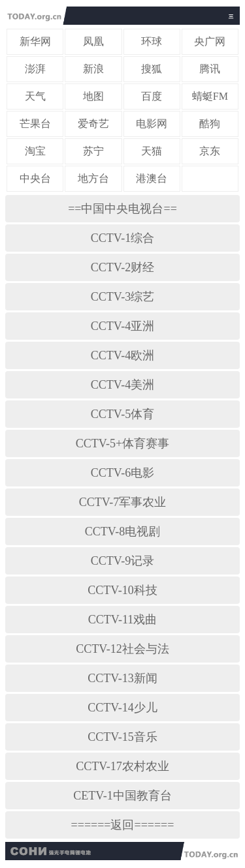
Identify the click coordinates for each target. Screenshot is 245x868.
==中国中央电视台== (122, 209)
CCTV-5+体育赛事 (123, 443)
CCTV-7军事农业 (122, 502)
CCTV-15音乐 (122, 737)
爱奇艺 (93, 124)
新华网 (35, 41)
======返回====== (123, 825)
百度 (152, 96)
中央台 (35, 178)
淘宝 (35, 151)
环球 (152, 41)
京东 (210, 151)
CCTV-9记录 (122, 561)
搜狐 (152, 69)
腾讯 (210, 69)
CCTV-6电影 (122, 473)
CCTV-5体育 (122, 414)
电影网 (152, 124)
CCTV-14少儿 (122, 708)
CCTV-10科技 (122, 590)
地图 (93, 96)
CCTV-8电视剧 (122, 531)
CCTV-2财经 (122, 267)
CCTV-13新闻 (122, 678)
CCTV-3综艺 (122, 297)
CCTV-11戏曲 (123, 620)
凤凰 (93, 41)
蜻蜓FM (210, 96)
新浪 (93, 69)
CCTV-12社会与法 (122, 649)
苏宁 (93, 151)
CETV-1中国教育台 (122, 796)
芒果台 (35, 124)
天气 (35, 96)
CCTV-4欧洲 (122, 355)
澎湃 (35, 69)
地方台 (93, 178)
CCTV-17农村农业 (122, 766)
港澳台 (152, 178)
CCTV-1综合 (122, 238)
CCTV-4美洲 (122, 385)
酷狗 (210, 124)
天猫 (152, 151)
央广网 (210, 41)
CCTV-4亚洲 (122, 326)
